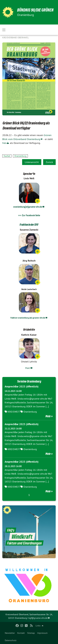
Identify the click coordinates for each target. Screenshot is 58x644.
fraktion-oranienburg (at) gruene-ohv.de (28, 318)
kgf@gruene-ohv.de (38, 618)
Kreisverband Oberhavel (16, 38)
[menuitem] (10, 633)
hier (4, 143)
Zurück (49, 162)
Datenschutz (11, 640)
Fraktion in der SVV (29, 225)
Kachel (7, 156)
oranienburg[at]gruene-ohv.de (28, 207)
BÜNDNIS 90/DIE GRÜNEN (35, 10)
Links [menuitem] (38, 626)
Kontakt (21, 633)
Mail (28, 368)
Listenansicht (32, 162)
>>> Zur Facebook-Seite (29, 215)
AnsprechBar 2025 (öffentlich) (22, 386)
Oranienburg (20, 156)
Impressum (42, 633)
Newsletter (10, 633)
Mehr (48, 416)
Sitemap (31, 633)
